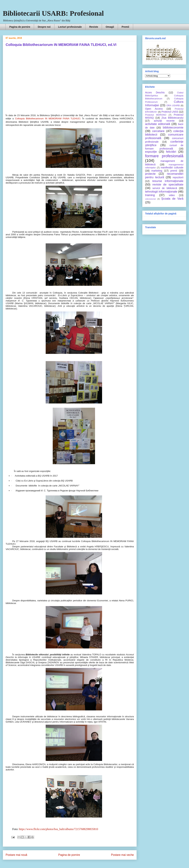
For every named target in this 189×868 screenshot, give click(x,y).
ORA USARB (173, 106)
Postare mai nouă (16, 855)
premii (174, 171)
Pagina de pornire (20, 27)
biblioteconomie (173, 128)
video (172, 195)
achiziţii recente (164, 121)
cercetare (158, 131)
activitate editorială (158, 124)
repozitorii (178, 177)
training (150, 195)
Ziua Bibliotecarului (172, 118)
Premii (125, 27)
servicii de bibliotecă (165, 188)
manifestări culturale (172, 167)
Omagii (110, 27)
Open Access (154, 109)
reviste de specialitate (168, 185)
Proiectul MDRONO (156, 115)
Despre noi (44, 27)
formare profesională (164, 156)
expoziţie (151, 152)
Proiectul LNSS (170, 112)
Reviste (94, 27)
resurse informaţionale (168, 181)
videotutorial (150, 199)
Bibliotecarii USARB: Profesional (53, 13)
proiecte (150, 174)
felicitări (171, 152)
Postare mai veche (122, 855)
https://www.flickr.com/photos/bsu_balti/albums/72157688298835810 (59, 829)
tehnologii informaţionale (161, 192)
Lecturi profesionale (70, 27)
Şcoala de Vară (172, 199)
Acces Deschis (155, 92)
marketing (157, 171)
